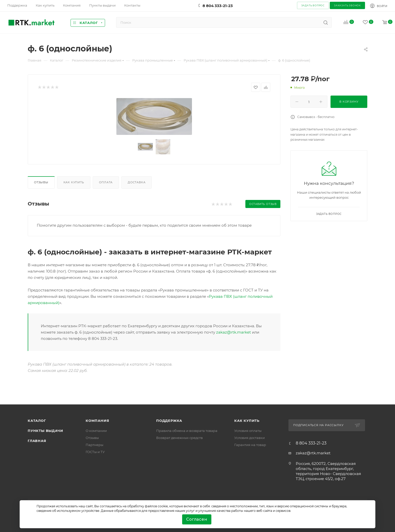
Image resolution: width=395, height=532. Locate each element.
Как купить (74, 182)
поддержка (169, 421)
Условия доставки (250, 438)
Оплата (106, 182)
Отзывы (41, 182)
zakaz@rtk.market (234, 332)
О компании (96, 431)
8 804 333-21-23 (218, 6)
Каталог (37, 421)
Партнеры (94, 445)
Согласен (197, 519)
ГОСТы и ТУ (95, 452)
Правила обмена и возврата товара (187, 431)
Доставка (137, 182)
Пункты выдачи (45, 431)
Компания (97, 421)
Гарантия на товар (250, 445)
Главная (37, 441)
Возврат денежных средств (179, 438)
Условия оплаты (248, 431)
